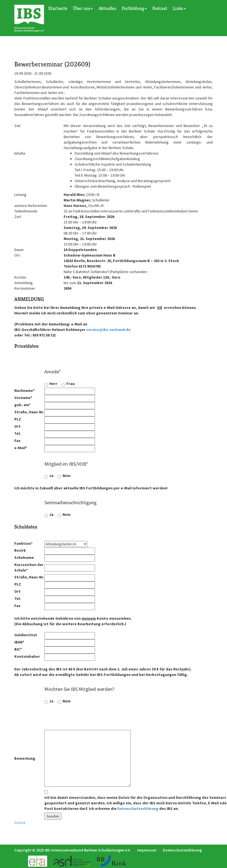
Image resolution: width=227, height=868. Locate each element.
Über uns (83, 8)
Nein (67, 476)
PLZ (18, 419)
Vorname (23, 398)
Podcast (160, 8)
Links (179, 8)
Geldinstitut (26, 635)
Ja (51, 476)
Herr (53, 384)
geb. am (22, 405)
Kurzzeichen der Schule (29, 567)
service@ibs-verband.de (108, 330)
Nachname (25, 390)
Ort (17, 426)
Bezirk (20, 550)
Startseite (58, 8)
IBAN (19, 642)
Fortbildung (134, 8)
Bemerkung (25, 758)
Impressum (147, 850)
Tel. (18, 433)
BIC (18, 649)
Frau (71, 384)
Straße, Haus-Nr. (29, 412)
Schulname (24, 557)
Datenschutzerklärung (138, 808)
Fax (17, 441)
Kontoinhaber (27, 656)
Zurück (20, 823)
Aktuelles (107, 8)
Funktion (23, 543)
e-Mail (21, 448)
